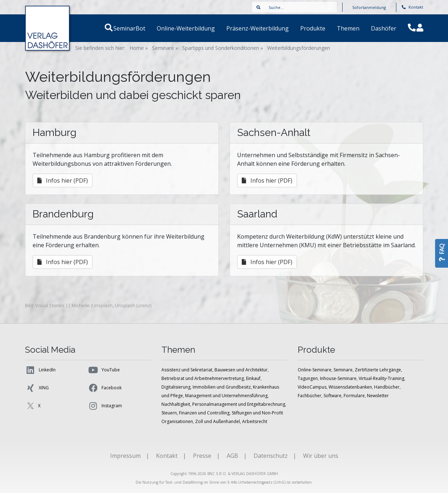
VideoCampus (312, 387)
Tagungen (308, 378)
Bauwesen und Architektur (241, 370)
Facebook (105, 388)
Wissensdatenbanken (350, 387)
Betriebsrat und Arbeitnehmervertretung (203, 378)
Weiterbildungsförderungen (299, 48)
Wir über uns (321, 456)
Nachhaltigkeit (176, 404)
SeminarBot (138, 28)
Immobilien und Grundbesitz (222, 387)
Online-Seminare (315, 370)
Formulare (354, 396)
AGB (232, 456)
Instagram (105, 406)
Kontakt (412, 7)
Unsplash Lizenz (133, 305)
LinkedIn (40, 370)
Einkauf (253, 378)
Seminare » (165, 48)
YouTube (104, 370)
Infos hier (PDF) (63, 180)
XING (37, 388)
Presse (202, 456)
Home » (139, 48)
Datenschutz (271, 456)
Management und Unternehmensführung (226, 396)
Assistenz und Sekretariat (187, 370)
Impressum (125, 456)
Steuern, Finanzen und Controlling (195, 413)
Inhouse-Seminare (338, 378)
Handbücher (387, 387)
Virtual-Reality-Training (381, 378)
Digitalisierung (176, 387)
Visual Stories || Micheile (62, 305)
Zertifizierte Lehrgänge (378, 370)
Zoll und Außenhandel (218, 421)
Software (333, 396)
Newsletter (378, 396)
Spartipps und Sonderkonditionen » (223, 48)
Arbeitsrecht (255, 421)
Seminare (343, 370)
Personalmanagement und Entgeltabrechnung (239, 404)
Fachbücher (310, 396)
